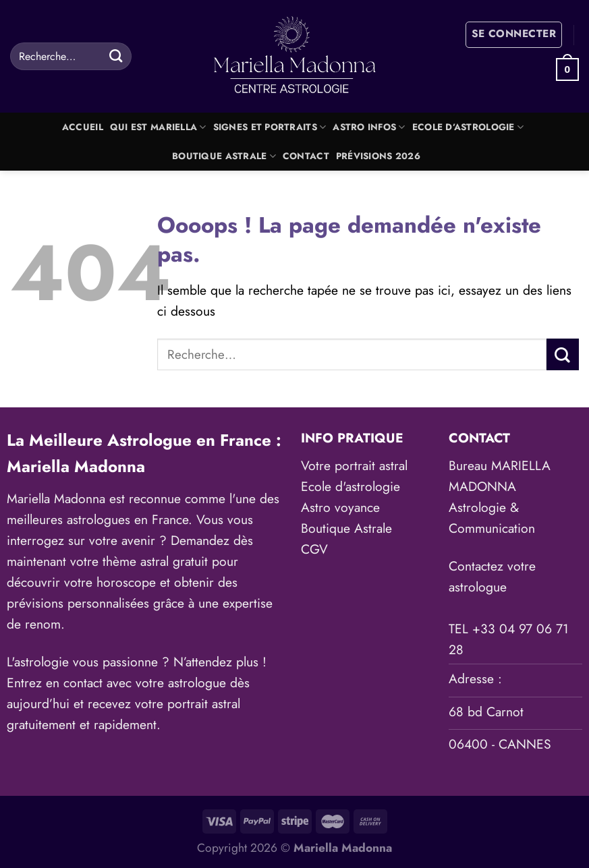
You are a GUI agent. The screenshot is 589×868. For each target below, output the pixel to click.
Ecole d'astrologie (350, 486)
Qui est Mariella (158, 127)
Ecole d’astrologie (468, 127)
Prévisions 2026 (378, 156)
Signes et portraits (270, 127)
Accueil (83, 127)
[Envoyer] (116, 56)
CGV (314, 549)
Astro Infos (369, 127)
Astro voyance (340, 507)
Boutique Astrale (224, 156)
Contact (306, 156)
